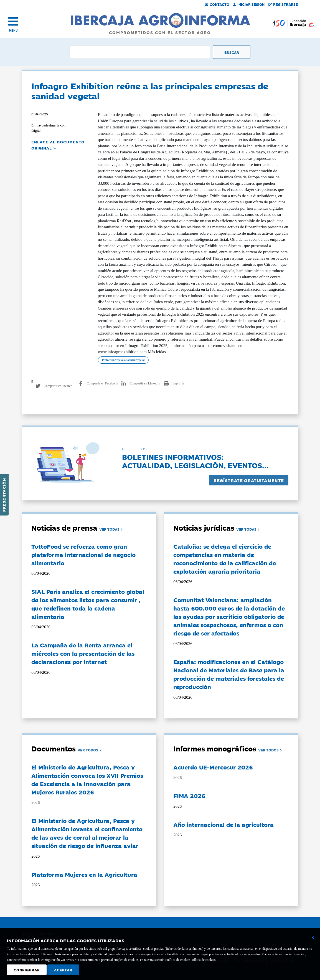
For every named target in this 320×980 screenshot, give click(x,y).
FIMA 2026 (189, 796)
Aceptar (63, 970)
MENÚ (13, 30)
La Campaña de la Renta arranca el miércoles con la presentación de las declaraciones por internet (83, 653)
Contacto (217, 4)
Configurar (27, 970)
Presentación (4, 495)
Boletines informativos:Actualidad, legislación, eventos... (195, 461)
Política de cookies (203, 960)
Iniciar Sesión (249, 4)
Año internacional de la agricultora (224, 824)
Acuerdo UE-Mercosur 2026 (213, 767)
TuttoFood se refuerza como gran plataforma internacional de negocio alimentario (83, 554)
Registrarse (283, 4)
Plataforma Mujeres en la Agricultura (84, 874)
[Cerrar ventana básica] (313, 938)
